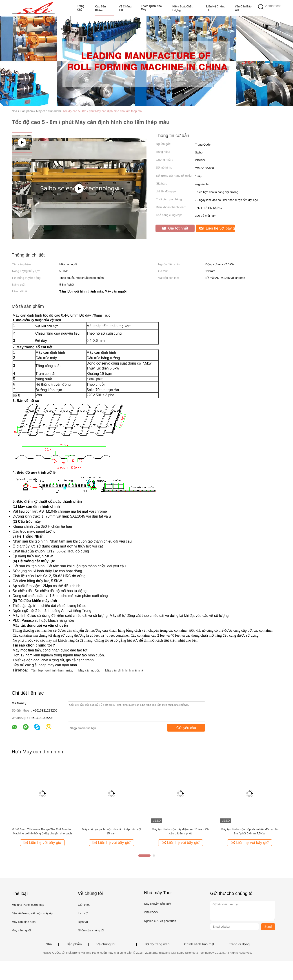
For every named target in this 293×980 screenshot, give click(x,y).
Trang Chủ (81, 8)
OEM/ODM (151, 912)
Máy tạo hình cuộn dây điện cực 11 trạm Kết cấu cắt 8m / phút (180, 831)
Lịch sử (83, 913)
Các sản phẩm (100, 8)
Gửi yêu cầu (186, 728)
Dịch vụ (83, 922)
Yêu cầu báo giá (243, 8)
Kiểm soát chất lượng (182, 8)
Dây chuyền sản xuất (158, 904)
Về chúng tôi (125, 8)
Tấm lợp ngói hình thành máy (51, 670)
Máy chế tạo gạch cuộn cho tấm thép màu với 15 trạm (111, 831)
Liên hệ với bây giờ (217, 228)
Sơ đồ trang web (157, 944)
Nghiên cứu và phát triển (160, 921)
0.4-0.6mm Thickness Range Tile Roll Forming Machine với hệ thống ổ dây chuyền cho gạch (42, 831)
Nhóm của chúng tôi (91, 930)
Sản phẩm (74, 944)
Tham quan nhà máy (151, 8)
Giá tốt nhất (175, 228)
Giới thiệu (84, 905)
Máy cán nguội (88, 670)
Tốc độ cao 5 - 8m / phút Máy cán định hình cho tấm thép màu (103, 111)
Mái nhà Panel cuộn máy (28, 905)
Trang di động (239, 944)
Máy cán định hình (24, 922)
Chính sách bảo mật (199, 944)
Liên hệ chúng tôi (216, 8)
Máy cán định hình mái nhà (124, 670)
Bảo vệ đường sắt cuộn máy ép (32, 913)
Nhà (49, 944)
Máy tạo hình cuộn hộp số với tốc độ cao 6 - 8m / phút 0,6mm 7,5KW (250, 831)
